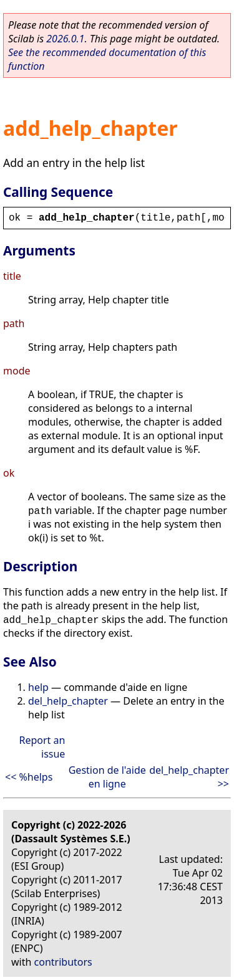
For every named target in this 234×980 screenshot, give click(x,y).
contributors (63, 962)
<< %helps (29, 777)
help (38, 687)
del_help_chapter (68, 701)
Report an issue (42, 747)
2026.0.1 (65, 39)
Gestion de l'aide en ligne (107, 777)
